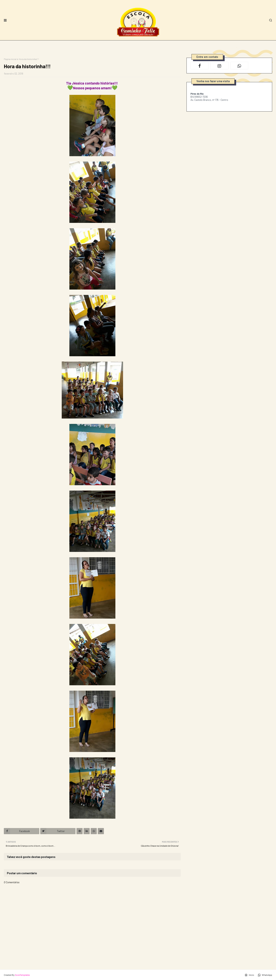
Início (249, 975)
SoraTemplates (22, 975)
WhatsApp (265, 975)
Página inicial (10, 59)
